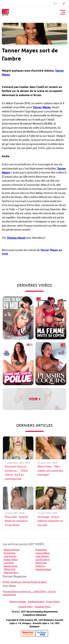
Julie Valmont (42, 556)
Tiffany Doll (9, 569)
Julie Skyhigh (10, 556)
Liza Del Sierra (42, 559)
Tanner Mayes (42, 107)
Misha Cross (41, 563)
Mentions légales (18, 601)
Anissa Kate (41, 550)
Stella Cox (40, 566)
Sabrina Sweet (11, 566)
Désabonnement (36, 601)
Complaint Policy (43, 607)
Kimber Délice (11, 559)
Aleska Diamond (12, 550)
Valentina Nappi (43, 569)
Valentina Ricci (11, 572)
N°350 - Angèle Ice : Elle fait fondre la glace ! (25, 582)
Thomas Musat (16, 238)
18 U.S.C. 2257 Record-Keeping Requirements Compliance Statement (35, 613)
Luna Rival (9, 563)
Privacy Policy (53, 601)
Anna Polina (9, 553)
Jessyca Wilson (43, 553)
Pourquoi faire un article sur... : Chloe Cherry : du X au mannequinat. (29, 593)
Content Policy (25, 607)
